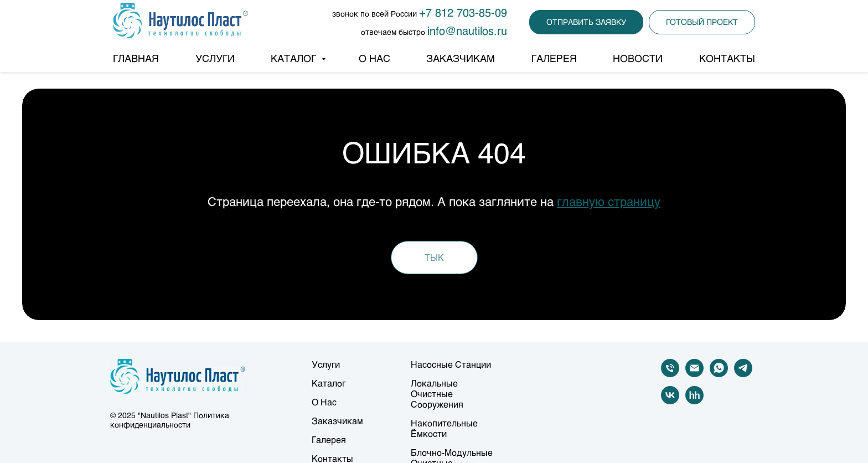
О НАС (374, 58)
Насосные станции (451, 364)
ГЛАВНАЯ (136, 58)
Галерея (329, 439)
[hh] (694, 401)
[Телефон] (670, 374)
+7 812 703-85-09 (463, 12)
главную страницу (609, 201)
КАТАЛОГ (295, 58)
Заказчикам (337, 421)
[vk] (670, 401)
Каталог (329, 383)
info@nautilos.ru (467, 30)
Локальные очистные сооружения (437, 393)
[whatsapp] (719, 374)
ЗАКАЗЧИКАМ (461, 58)
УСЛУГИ (215, 58)
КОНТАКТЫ (727, 58)
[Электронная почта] (694, 374)
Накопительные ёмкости (444, 428)
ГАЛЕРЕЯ (554, 58)
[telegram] (743, 374)
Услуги (326, 364)
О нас (324, 402)
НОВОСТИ (638, 58)
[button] (586, 22)
